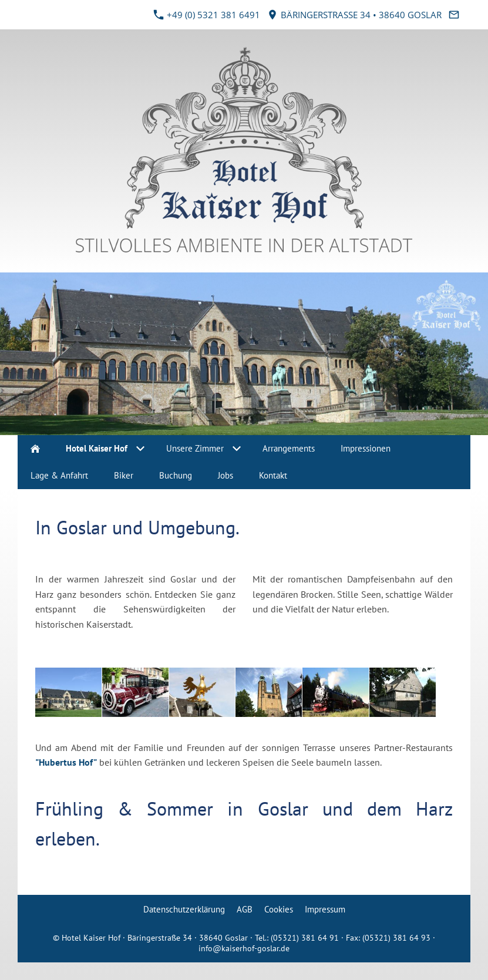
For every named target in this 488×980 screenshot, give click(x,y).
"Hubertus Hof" (66, 762)
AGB (245, 909)
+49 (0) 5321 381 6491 (207, 15)
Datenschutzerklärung (184, 909)
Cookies (279, 909)
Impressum (325, 909)
